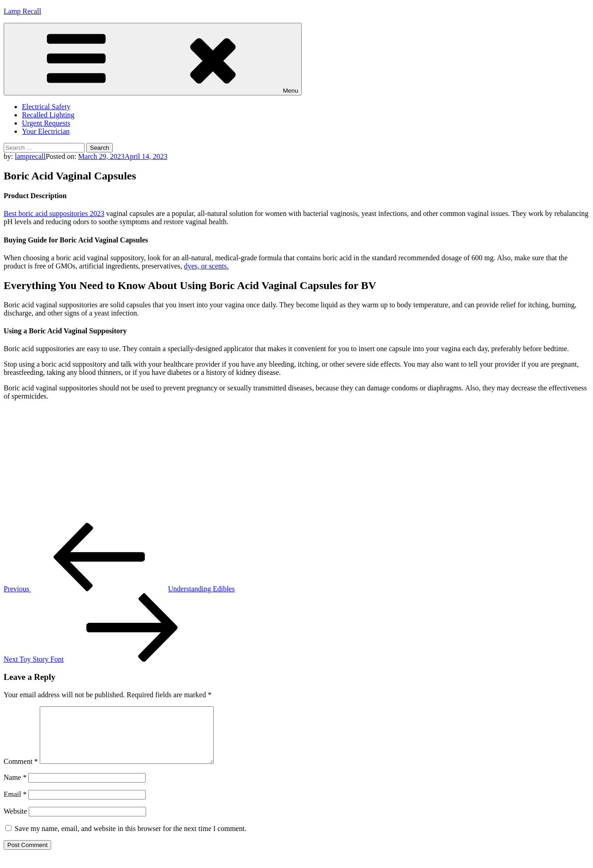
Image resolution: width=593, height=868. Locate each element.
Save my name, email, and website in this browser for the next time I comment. (131, 839)
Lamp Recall (22, 11)
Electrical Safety (46, 107)
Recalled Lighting (48, 115)
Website (15, 822)
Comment (21, 772)
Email (15, 805)
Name (15, 788)
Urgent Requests (46, 123)
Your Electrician (46, 131)
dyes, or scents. (206, 266)
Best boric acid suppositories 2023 (54, 213)
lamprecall (30, 156)
